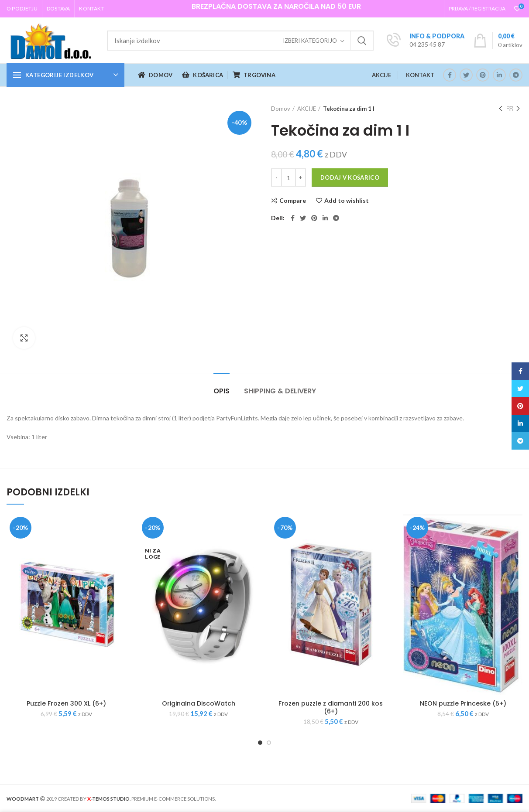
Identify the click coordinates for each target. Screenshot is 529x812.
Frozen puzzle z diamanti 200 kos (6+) (331, 707)
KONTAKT (420, 75)
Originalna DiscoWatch (199, 703)
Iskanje (362, 41)
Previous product (501, 109)
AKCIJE (381, 75)
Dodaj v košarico (350, 177)
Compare (293, 201)
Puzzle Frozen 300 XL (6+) (66, 703)
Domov (281, 109)
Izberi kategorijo (310, 41)
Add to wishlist (347, 201)
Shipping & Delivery (280, 391)
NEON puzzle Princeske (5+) (463, 703)
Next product (518, 109)
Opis (222, 391)
